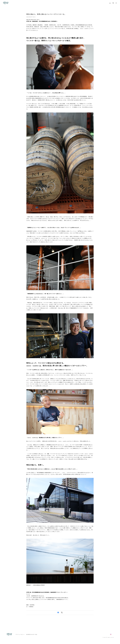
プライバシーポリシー (20, 634)
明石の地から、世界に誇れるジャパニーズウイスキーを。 (46, 14)
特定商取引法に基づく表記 (32, 634)
